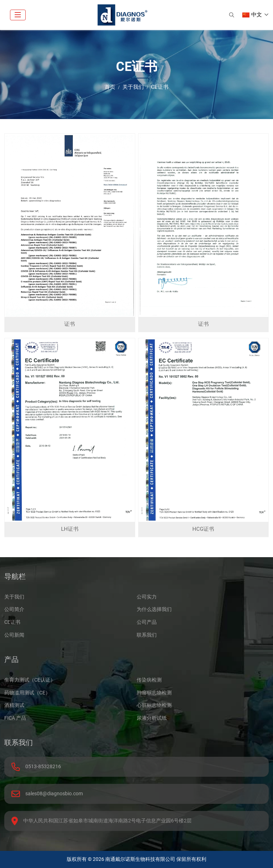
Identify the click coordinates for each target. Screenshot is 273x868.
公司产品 (147, 622)
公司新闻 (14, 635)
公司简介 (14, 609)
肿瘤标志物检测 (154, 693)
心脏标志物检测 (154, 705)
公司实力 (147, 597)
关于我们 (14, 597)
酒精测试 (14, 705)
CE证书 (12, 622)
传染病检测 (149, 680)
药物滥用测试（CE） (27, 693)
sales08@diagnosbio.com (54, 793)
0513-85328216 (43, 766)
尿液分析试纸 (152, 718)
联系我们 (147, 635)
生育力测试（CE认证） (30, 680)
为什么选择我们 (154, 609)
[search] (232, 15)
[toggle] (18, 15)
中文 (252, 15)
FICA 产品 (15, 718)
